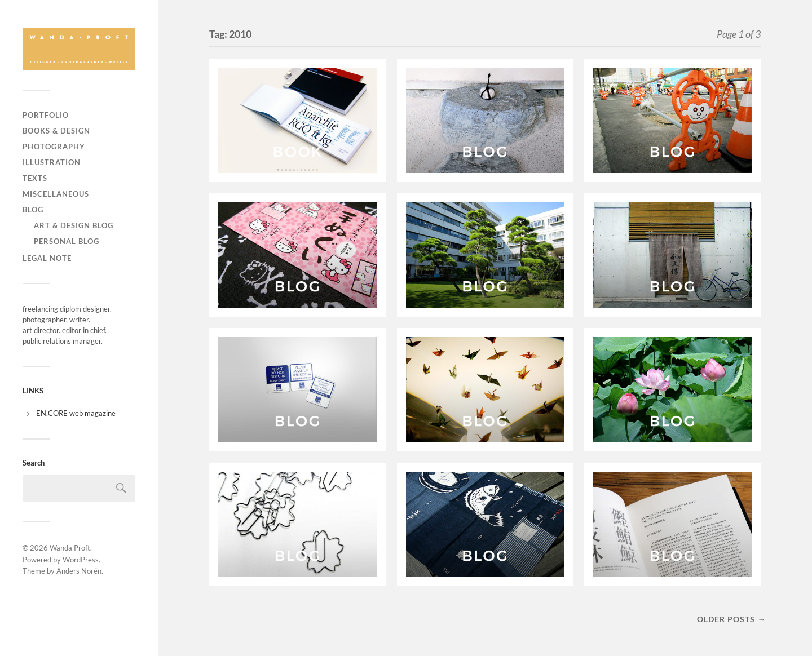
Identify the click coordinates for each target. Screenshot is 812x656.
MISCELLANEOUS (56, 194)
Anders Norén (79, 571)
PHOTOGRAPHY (54, 147)
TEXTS (35, 178)
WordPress (81, 560)
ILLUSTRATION (52, 162)
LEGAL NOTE (47, 258)
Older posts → (731, 619)
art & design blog (74, 225)
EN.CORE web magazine (76, 413)
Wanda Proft (70, 548)
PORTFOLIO (46, 115)
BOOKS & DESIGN (56, 131)
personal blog (67, 241)
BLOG (33, 210)
